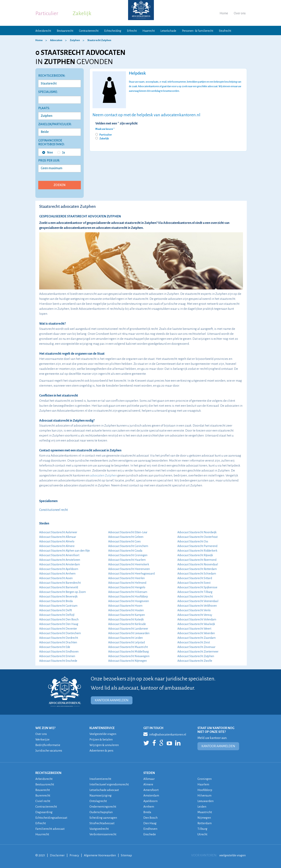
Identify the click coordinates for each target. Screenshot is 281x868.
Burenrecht (43, 796)
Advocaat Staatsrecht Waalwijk (196, 624)
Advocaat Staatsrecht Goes (124, 541)
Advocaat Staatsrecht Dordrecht (59, 638)
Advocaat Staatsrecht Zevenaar (196, 647)
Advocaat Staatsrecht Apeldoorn (59, 569)
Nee (48, 153)
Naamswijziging (101, 796)
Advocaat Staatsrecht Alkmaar (58, 537)
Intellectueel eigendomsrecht (109, 784)
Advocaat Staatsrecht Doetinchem (60, 633)
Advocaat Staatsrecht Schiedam (197, 574)
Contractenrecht (89, 31)
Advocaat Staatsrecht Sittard (195, 578)
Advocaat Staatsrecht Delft (56, 610)
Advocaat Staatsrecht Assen (56, 578)
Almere (148, 784)
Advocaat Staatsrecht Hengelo (127, 587)
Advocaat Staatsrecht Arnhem (57, 574)
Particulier (47, 13)
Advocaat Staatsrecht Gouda (125, 551)
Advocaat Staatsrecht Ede (55, 647)
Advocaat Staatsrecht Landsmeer (128, 629)
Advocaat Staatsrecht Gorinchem (128, 546)
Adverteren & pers (102, 751)
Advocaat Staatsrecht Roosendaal (198, 564)
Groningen (205, 779)
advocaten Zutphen (103, 475)
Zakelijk (82, 13)
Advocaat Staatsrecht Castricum (58, 606)
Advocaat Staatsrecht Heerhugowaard (131, 574)
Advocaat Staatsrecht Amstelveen (60, 560)
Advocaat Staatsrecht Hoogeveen (129, 601)
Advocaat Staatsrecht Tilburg (195, 592)
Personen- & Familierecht (198, 31)
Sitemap (128, 855)
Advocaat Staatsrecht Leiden (125, 638)
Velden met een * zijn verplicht (117, 124)
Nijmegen (204, 818)
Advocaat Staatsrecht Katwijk (126, 619)
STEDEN (149, 773)
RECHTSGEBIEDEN (48, 773)
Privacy (75, 855)
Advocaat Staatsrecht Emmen (57, 656)
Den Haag (150, 823)
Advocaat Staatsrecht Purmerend (197, 546)
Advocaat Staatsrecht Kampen (127, 615)
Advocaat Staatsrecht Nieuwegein (129, 656)
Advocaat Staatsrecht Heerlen (126, 578)
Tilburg (203, 829)
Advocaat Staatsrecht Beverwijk (58, 597)
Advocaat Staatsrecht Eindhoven (59, 652)
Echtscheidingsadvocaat (52, 818)
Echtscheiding (113, 31)
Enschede (150, 834)
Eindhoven (151, 829)
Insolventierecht (100, 779)
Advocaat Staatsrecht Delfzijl (57, 615)
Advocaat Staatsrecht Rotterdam (197, 569)
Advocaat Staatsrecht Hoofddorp (128, 597)
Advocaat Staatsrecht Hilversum (128, 592)
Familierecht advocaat (51, 829)
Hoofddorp (205, 790)
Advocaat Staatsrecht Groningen (128, 555)
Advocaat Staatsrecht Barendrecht (60, 583)
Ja (61, 153)
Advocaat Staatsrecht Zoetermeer (198, 652)
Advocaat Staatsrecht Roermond (197, 560)
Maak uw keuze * (105, 129)
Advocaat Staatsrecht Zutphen (196, 656)
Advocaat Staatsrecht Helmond (127, 583)
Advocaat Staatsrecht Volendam (197, 619)
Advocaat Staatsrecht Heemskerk (129, 564)
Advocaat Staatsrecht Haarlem (127, 560)
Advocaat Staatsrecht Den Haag (59, 624)
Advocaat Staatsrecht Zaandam (197, 638)
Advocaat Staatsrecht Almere (57, 546)
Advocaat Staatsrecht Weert (194, 629)
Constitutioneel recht (54, 510)
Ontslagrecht (98, 801)
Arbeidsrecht (43, 31)
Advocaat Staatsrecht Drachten (58, 642)
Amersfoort (151, 790)
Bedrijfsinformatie (48, 745)
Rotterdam (205, 823)
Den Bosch (150, 818)
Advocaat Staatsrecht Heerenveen (129, 569)
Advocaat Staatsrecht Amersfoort (59, 555)
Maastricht (205, 812)
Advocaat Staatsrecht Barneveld (59, 587)
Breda (147, 812)
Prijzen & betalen (101, 740)
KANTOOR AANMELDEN (112, 700)
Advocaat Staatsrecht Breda (56, 601)
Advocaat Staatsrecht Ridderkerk (197, 551)
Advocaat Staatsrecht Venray (195, 615)
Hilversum (205, 796)
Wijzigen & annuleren (104, 745)
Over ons (240, 13)
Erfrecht (132, 31)
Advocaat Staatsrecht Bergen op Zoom (63, 592)
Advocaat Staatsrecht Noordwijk (197, 532)
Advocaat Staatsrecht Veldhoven (197, 606)
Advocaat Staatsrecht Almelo (57, 541)
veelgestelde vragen (232, 855)
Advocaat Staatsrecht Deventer (58, 629)
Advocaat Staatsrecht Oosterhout (197, 537)
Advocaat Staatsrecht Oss (193, 541)
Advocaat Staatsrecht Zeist (194, 642)
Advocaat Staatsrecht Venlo (194, 610)
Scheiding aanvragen (104, 818)
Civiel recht (43, 801)
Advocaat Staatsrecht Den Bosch (59, 619)
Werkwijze (43, 740)
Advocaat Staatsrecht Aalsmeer (58, 532)
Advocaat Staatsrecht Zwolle (195, 661)
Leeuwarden (206, 801)
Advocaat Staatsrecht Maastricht (128, 647)
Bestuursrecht (65, 31)
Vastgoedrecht (99, 829)
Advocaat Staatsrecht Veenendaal (198, 601)
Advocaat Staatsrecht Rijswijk (195, 555)
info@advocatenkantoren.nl (165, 734)
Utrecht (203, 834)
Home (224, 13)
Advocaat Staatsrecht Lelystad (126, 642)
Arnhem (149, 807)
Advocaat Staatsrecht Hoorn (125, 606)
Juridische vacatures (49, 751)
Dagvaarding (44, 812)
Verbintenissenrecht (103, 834)
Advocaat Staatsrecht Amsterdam (60, 564)
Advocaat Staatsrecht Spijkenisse (197, 587)
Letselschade (168, 31)
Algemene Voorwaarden (101, 855)
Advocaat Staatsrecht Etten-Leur (128, 532)
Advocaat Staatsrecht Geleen (126, 537)
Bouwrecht (43, 790)
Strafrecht (225, 31)
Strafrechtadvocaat (103, 823)
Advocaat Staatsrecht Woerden (196, 633)
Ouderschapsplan (102, 812)
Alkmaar (149, 779)
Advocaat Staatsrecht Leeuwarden (129, 633)
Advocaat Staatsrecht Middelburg (128, 652)
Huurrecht (149, 31)
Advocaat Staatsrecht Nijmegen (128, 661)
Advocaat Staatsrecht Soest (194, 583)
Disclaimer (57, 855)
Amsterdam (151, 796)
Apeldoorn (151, 801)
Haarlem (204, 784)
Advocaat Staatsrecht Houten (126, 610)
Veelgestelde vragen (103, 734)
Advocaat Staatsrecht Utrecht (195, 597)
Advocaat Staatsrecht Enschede (58, 661)
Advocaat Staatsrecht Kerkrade (127, 624)
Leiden (202, 807)
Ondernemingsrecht (103, 807)
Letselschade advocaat (105, 790)
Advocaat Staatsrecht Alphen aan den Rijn (65, 551)
